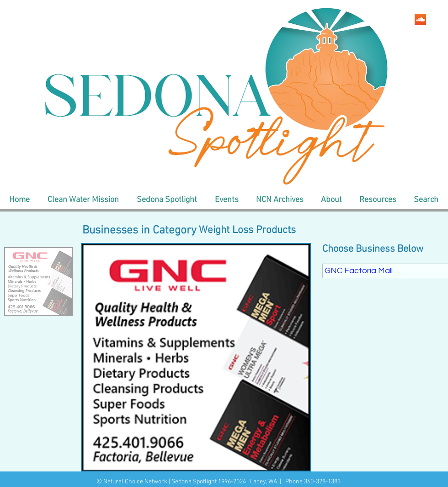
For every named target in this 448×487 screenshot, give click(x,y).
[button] (83, 200)
